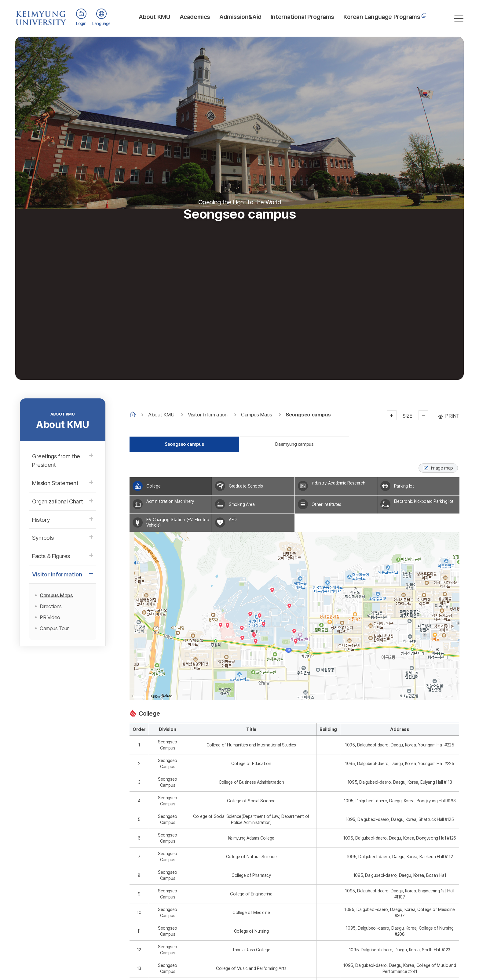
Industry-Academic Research (338, 483)
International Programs (302, 17)
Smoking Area (242, 504)
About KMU (154, 17)
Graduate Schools (246, 486)
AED (233, 520)
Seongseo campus (308, 415)
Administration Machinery (170, 501)
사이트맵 (459, 18)
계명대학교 (41, 15)
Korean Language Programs (382, 17)
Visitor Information (208, 415)
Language (101, 24)
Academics (195, 17)
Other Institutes (327, 504)
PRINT (452, 416)
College (153, 486)
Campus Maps (257, 415)
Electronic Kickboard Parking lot (424, 501)
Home (133, 415)
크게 (392, 415)
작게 (423, 415)
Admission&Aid (240, 17)
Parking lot (404, 486)
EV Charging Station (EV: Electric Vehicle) (177, 522)
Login (81, 24)
